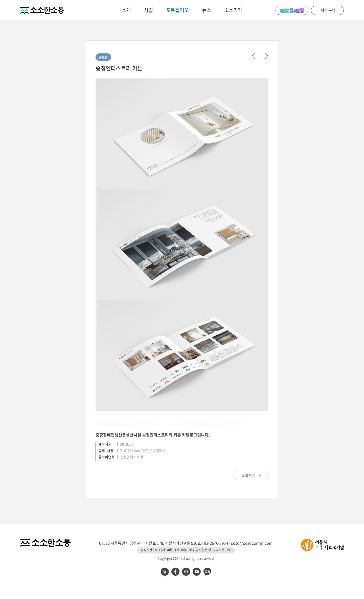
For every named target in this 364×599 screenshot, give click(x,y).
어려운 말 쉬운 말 (292, 10)
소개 (126, 10)
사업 (148, 10)
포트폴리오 (177, 10)
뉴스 (207, 10)
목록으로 (251, 476)
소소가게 (233, 10)
